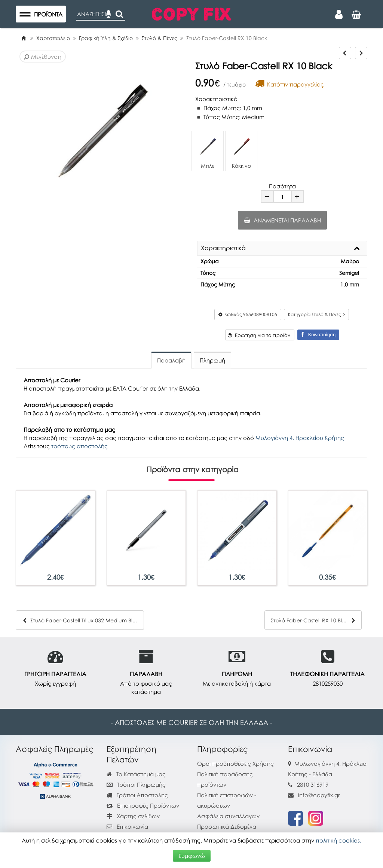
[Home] (24, 38)
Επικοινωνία (132, 826)
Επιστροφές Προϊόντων (143, 805)
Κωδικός (248, 314)
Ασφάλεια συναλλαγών (228, 816)
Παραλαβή (171, 360)
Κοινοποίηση (318, 335)
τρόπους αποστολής (79, 446)
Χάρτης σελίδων (133, 816)
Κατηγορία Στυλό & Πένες (316, 314)
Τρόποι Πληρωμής (136, 784)
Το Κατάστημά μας (136, 774)
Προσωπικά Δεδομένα (227, 826)
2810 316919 (313, 784)
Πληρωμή (212, 360)
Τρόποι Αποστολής (137, 795)
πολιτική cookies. (338, 840)
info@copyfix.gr (314, 795)
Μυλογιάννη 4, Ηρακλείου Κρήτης (300, 438)
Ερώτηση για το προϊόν (259, 335)
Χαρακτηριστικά (223, 248)
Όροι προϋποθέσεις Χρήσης (235, 764)
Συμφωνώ (192, 856)
